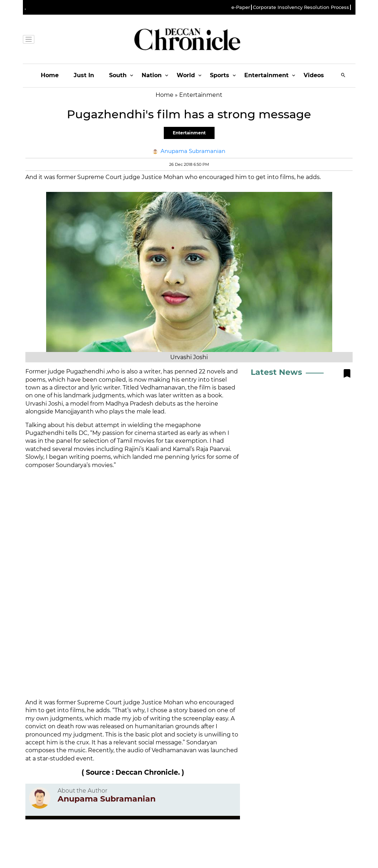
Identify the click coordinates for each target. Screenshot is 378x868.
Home (50, 75)
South (118, 75)
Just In (84, 75)
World (186, 75)
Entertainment (266, 75)
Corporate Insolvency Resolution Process (301, 7)
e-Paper (241, 7)
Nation (152, 75)
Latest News (276, 372)
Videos (314, 75)
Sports (220, 75)
